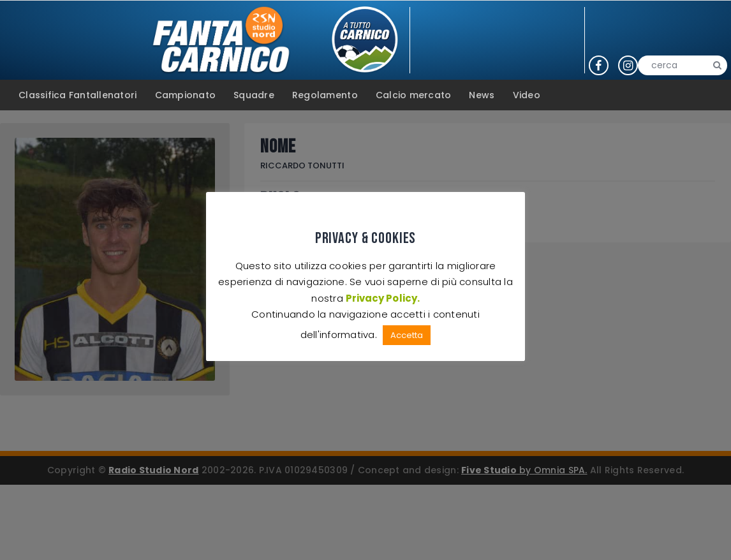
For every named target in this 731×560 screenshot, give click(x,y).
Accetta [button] (407, 335)
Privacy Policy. (382, 298)
